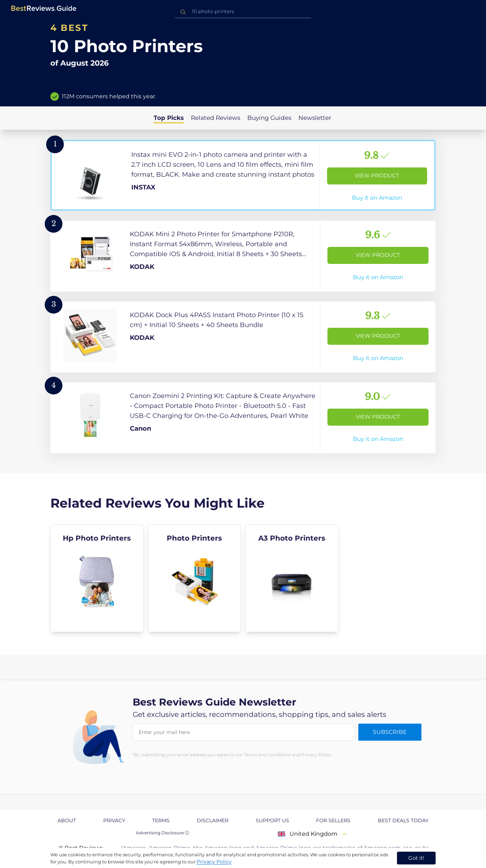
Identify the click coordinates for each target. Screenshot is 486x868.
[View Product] (243, 175)
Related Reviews (216, 118)
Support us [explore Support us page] (272, 820)
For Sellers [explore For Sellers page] (333, 820)
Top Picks (169, 118)
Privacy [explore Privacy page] (114, 820)
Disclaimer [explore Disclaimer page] (213, 820)
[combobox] (243, 12)
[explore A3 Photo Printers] (292, 578)
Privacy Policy (214, 862)
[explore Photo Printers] (195, 578)
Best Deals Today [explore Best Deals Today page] (403, 820)
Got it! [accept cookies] (416, 858)
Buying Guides (269, 118)
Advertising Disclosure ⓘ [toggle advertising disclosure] (162, 833)
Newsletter (315, 118)
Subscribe (390, 732)
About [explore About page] (67, 820)
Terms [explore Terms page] (161, 820)
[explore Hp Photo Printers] (97, 578)
